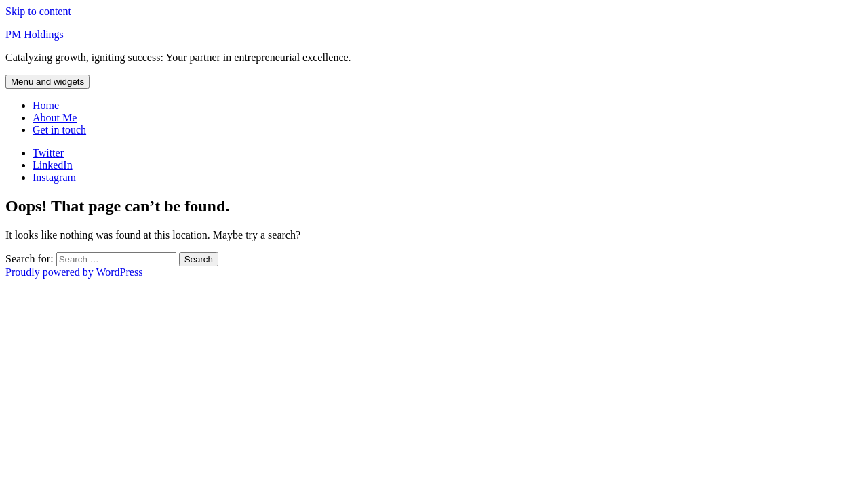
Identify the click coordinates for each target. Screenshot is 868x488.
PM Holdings (35, 34)
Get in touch (59, 130)
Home (46, 105)
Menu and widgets (47, 82)
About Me (55, 118)
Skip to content (38, 11)
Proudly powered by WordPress (74, 272)
